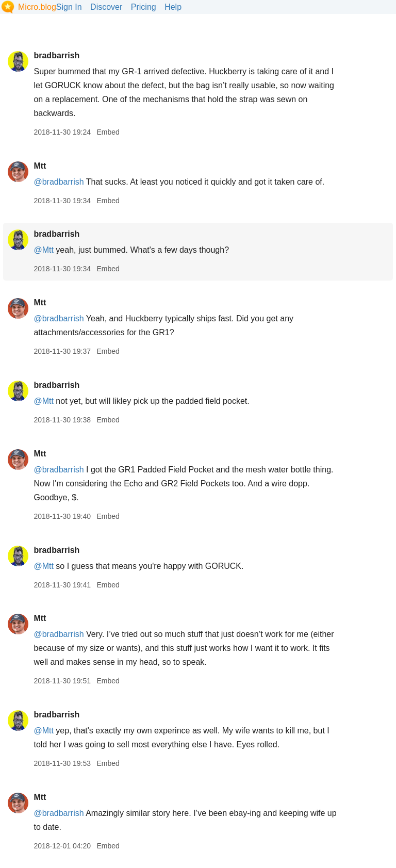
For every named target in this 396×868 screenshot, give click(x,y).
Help (173, 7)
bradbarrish (56, 55)
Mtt (40, 166)
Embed (108, 132)
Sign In (69, 7)
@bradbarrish (59, 182)
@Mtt (43, 250)
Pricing (144, 7)
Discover (106, 7)
